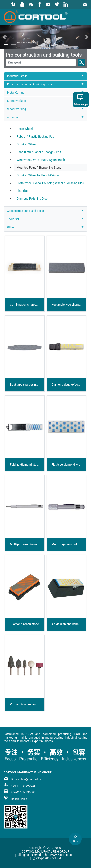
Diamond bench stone (25, 624)
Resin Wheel (25, 129)
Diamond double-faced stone (70, 385)
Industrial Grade (17, 76)
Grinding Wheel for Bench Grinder (38, 175)
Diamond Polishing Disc (32, 199)
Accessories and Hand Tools (25, 211)
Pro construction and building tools (30, 84)
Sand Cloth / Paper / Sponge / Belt (39, 152)
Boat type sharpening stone (28, 385)
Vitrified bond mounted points (29, 704)
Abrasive (13, 117)
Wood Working (17, 109)
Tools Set (13, 219)
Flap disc (23, 191)
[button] (7, 37)
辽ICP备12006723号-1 (47, 858)
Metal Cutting (16, 93)
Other (11, 227)
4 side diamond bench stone (70, 624)
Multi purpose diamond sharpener (32, 544)
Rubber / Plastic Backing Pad (36, 137)
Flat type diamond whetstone (70, 465)
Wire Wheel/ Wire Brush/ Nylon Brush (41, 160)
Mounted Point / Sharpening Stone (39, 168)
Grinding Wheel (27, 144)
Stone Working (16, 101)
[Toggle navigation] (81, 17)
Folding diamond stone (25, 465)
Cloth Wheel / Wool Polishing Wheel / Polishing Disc (50, 183)
